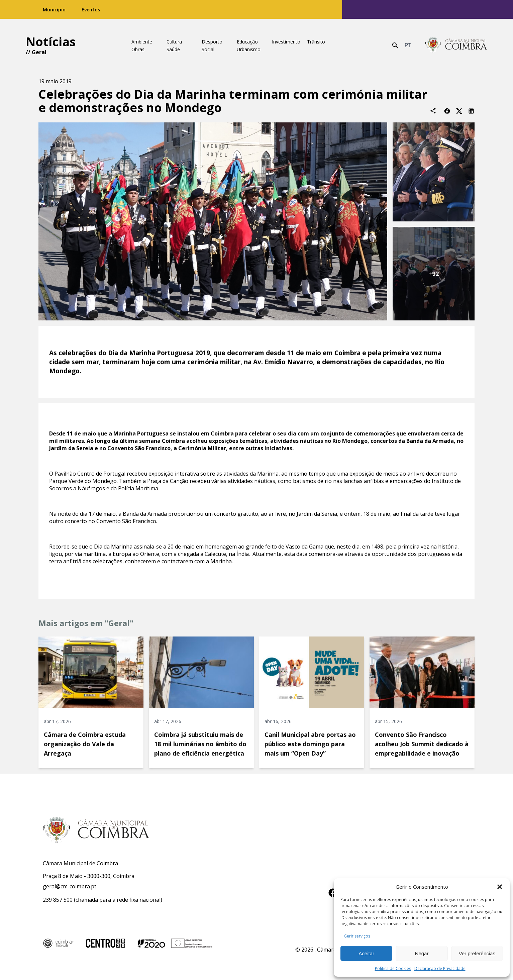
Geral (39, 52)
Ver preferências (477, 953)
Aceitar (366, 953)
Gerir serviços (357, 936)
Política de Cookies (393, 968)
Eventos (91, 10)
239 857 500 (58, 900)
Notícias (51, 42)
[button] (500, 887)
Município (54, 10)
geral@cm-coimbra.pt (70, 886)
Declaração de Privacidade (440, 968)
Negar (422, 953)
